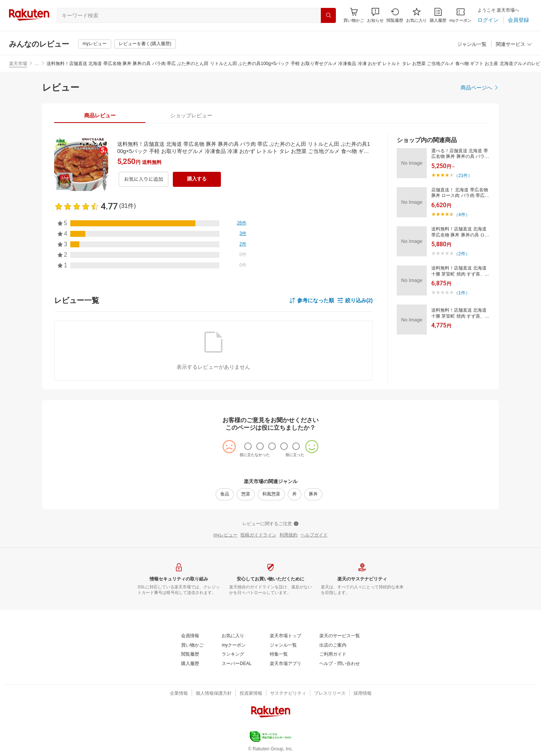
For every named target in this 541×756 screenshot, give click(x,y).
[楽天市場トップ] (286, 636)
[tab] (100, 115)
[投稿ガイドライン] (258, 535)
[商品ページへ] (480, 88)
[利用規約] (289, 535)
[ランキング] (233, 654)
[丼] (295, 494)
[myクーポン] (460, 15)
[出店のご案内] (333, 645)
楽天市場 (18, 64)
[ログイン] (488, 20)
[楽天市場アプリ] (286, 664)
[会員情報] (190, 636)
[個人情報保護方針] (214, 694)
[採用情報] (363, 694)
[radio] (248, 446)
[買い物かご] (192, 645)
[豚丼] (313, 494)
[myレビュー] (95, 44)
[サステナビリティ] (288, 694)
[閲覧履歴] (395, 15)
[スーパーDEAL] (236, 664)
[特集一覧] (279, 654)
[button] (375, 15)
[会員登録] (518, 20)
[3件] (243, 234)
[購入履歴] (438, 15)
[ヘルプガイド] (314, 535)
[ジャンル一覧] (472, 45)
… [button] (37, 64)
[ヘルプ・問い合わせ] (340, 664)
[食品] (225, 494)
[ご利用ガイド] (333, 654)
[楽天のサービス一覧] (340, 636)
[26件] (242, 223)
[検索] (328, 15)
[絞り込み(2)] (355, 300)
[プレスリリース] (330, 694)
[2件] (243, 244)
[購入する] (197, 179)
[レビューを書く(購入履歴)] (145, 44)
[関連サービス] (514, 45)
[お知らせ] (375, 15)
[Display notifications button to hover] (354, 15)
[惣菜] (246, 494)
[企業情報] (179, 694)
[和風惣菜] (271, 494)
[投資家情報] (251, 694)
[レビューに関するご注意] (270, 524)
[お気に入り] (416, 15)
